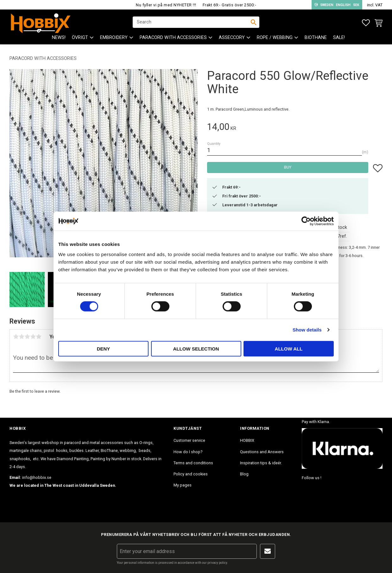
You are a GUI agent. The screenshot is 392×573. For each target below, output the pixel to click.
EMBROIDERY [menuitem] (114, 38)
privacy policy (217, 563)
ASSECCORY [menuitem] (232, 38)
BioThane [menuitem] (316, 38)
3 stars (27, 337)
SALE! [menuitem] (339, 38)
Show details (307, 330)
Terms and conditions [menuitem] (193, 463)
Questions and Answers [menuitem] (262, 452)
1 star (16, 337)
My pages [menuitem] (183, 485)
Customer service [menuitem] (189, 440)
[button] (366, 23)
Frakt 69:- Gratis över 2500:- (230, 5)
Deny (104, 348)
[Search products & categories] (192, 23)
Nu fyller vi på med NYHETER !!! (166, 5)
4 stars (33, 337)
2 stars (22, 337)
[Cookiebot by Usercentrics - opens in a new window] (306, 221)
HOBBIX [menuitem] (247, 440)
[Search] (254, 23)
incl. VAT (375, 5)
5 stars (39, 337)
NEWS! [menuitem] (59, 38)
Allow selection (196, 348)
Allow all (289, 348)
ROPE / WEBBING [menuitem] (275, 38)
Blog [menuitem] (244, 474)
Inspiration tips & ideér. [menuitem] (261, 463)
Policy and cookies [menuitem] (191, 474)
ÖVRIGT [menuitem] (80, 38)
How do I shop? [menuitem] (188, 452)
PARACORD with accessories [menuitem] (173, 38)
